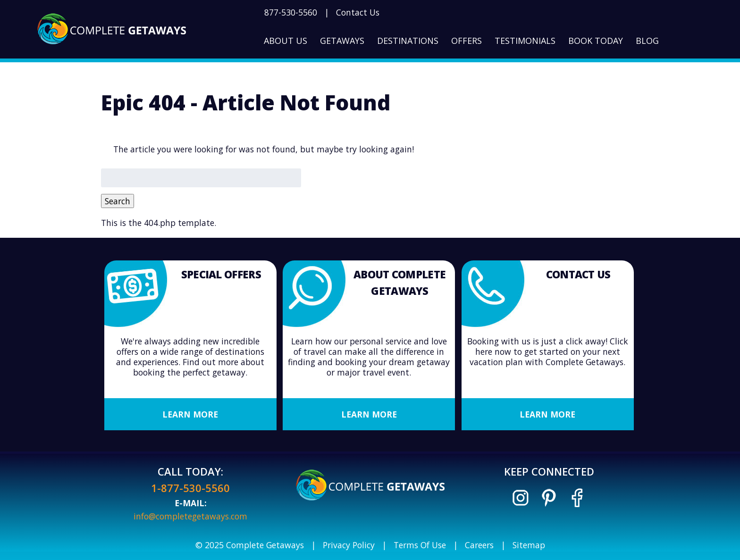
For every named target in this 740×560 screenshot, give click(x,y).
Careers (479, 545)
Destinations (408, 41)
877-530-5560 (291, 12)
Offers (467, 41)
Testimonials (525, 41)
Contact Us (358, 12)
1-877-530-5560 (190, 488)
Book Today (596, 41)
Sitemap (529, 545)
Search (118, 201)
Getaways (342, 41)
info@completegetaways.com (190, 516)
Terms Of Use (420, 545)
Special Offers (221, 274)
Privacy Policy (349, 545)
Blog (647, 41)
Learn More (190, 414)
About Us (286, 41)
